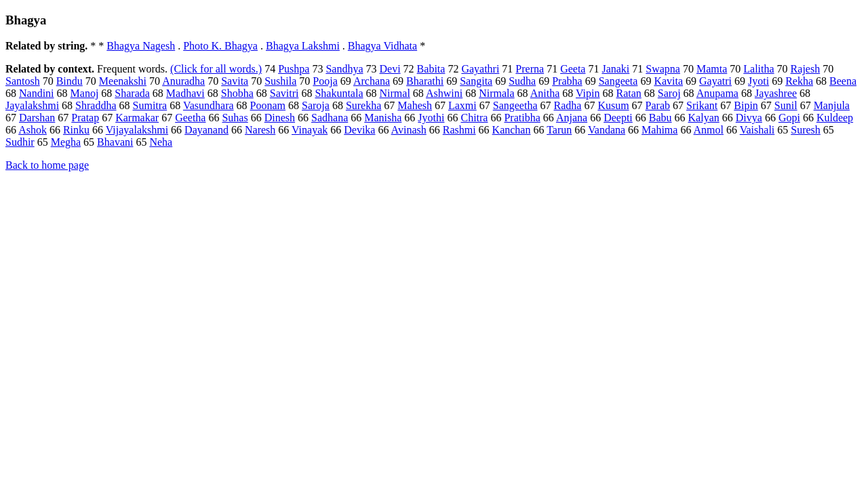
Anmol (709, 130)
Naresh (260, 130)
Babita (431, 69)
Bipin (746, 105)
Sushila (280, 81)
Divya (749, 118)
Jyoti (758, 81)
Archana (372, 81)
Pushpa (294, 69)
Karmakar (137, 118)
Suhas (235, 118)
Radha (568, 105)
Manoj (85, 93)
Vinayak (310, 130)
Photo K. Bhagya (220, 46)
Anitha (545, 93)
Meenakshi (123, 81)
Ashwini (444, 93)
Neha (161, 142)
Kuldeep (835, 118)
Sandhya (344, 69)
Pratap (85, 118)
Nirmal (395, 93)
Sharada (132, 93)
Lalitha (758, 69)
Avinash (409, 130)
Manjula (832, 105)
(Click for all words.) (216, 69)
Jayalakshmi (32, 105)
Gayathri (480, 69)
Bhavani (115, 142)
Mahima (659, 130)
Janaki (615, 69)
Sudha (522, 81)
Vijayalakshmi (137, 130)
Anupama (717, 93)
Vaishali (757, 130)
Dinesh (280, 118)
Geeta (573, 69)
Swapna (663, 69)
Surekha (363, 105)
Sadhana (330, 118)
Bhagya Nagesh (141, 46)
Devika (359, 130)
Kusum (613, 105)
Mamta (712, 69)
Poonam (268, 105)
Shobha (237, 93)
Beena (843, 81)
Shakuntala (339, 93)
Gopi (789, 118)
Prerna (530, 69)
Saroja (316, 105)
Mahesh (415, 105)
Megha (66, 142)
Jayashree (776, 93)
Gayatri (715, 81)
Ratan (628, 93)
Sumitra (150, 105)
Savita (235, 81)
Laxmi (462, 105)
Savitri (284, 93)
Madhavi (185, 93)
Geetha (190, 118)
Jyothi (431, 118)
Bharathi (425, 81)
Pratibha (522, 118)
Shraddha (96, 105)
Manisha (383, 118)
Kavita (668, 81)
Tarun (559, 130)
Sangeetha (515, 105)
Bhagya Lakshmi (303, 46)
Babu (660, 118)
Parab (658, 105)
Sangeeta (618, 81)
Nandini (37, 93)
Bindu (70, 81)
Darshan (37, 118)
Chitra (474, 118)
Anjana (572, 118)
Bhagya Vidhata (382, 46)
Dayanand (206, 130)
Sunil (786, 105)
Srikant (702, 105)
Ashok (33, 130)
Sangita (476, 81)
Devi (390, 69)
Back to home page (47, 165)
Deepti (618, 118)
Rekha (799, 81)
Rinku (76, 130)
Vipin (588, 93)
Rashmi (459, 130)
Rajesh (806, 69)
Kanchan (512, 130)
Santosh (23, 81)
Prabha (567, 81)
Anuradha (183, 81)
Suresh (806, 130)
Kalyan (704, 118)
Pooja (325, 81)
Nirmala (496, 93)
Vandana (607, 130)
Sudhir (20, 142)
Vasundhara (209, 105)
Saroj (669, 93)
